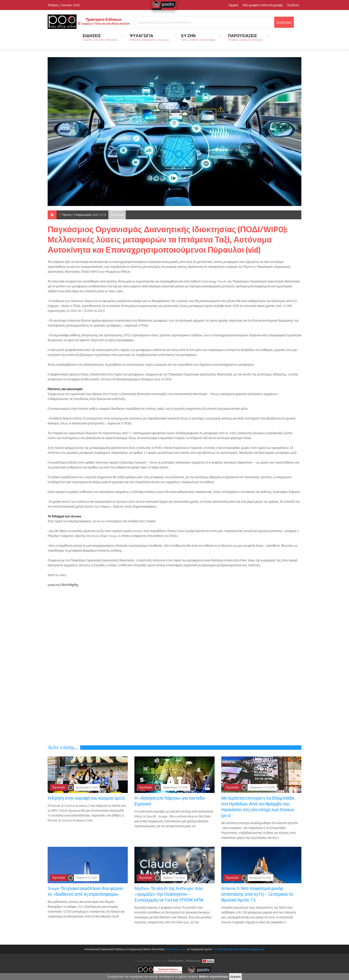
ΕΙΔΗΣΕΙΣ (101, 37)
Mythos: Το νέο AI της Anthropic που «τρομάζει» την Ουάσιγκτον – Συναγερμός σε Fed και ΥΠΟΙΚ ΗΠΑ (169, 894)
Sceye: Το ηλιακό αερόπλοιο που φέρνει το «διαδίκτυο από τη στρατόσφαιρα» (85, 891)
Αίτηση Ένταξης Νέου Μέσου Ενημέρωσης (240, 949)
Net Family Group (176, 949)
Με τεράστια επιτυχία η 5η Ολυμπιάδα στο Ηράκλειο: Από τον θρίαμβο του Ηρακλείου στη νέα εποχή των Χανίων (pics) (258, 807)
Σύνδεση (293, 5)
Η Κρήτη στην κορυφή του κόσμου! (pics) (86, 798)
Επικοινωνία (193, 961)
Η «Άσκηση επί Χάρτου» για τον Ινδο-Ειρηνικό (170, 801)
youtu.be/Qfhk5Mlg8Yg (63, 585)
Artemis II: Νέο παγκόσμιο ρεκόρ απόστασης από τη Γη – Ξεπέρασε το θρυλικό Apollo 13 (257, 894)
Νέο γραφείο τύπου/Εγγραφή (263, 5)
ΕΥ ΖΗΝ (200, 37)
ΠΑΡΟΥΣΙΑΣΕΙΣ (247, 37)
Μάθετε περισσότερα (213, 977)
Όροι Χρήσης (176, 961)
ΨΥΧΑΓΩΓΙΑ (150, 37)
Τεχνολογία (117, 215)
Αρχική (234, 5)
